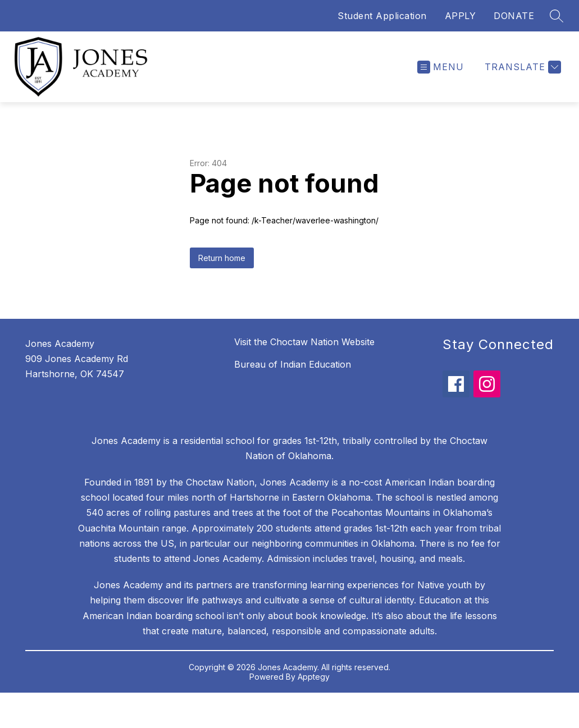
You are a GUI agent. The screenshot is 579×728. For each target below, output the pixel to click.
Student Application (382, 16)
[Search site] (557, 16)
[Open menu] (441, 67)
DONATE (514, 16)
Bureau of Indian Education (293, 364)
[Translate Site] (521, 67)
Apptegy (314, 677)
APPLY (461, 16)
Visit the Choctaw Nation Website (304, 342)
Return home (222, 258)
